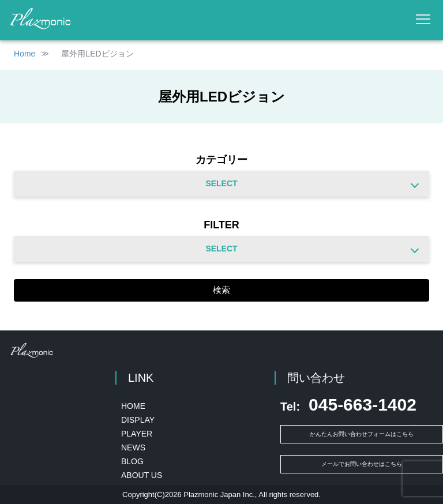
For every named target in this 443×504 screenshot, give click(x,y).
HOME (133, 406)
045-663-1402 (348, 405)
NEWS (133, 447)
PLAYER (137, 434)
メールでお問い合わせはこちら (362, 464)
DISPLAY (138, 420)
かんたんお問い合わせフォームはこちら (362, 434)
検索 (221, 290)
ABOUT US (142, 475)
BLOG (132, 461)
